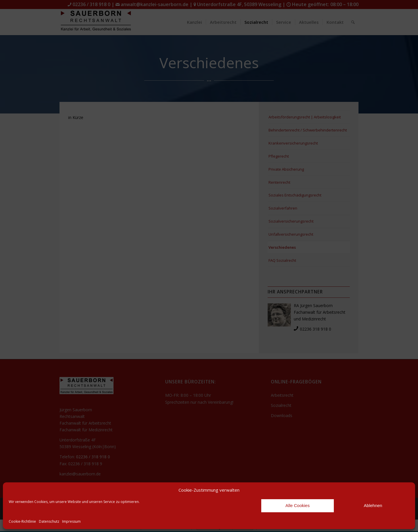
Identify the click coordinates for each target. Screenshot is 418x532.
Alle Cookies (297, 505)
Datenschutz (49, 521)
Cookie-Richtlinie (22, 521)
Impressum (71, 521)
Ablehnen (373, 505)
